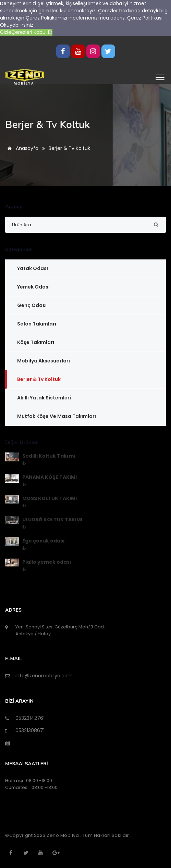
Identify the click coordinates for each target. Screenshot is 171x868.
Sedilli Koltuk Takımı (49, 456)
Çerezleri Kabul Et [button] (32, 32)
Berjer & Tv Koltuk (39, 379)
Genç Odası (32, 305)
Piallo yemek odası (47, 562)
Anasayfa (22, 148)
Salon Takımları (37, 324)
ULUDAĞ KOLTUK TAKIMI (52, 520)
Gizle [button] (6, 32)
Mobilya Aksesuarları (44, 361)
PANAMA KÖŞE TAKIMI (50, 477)
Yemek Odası (33, 287)
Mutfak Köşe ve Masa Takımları (57, 416)
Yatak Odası (33, 268)
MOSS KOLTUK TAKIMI (50, 498)
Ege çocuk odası (44, 541)
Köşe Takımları (36, 342)
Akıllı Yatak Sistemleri (44, 398)
